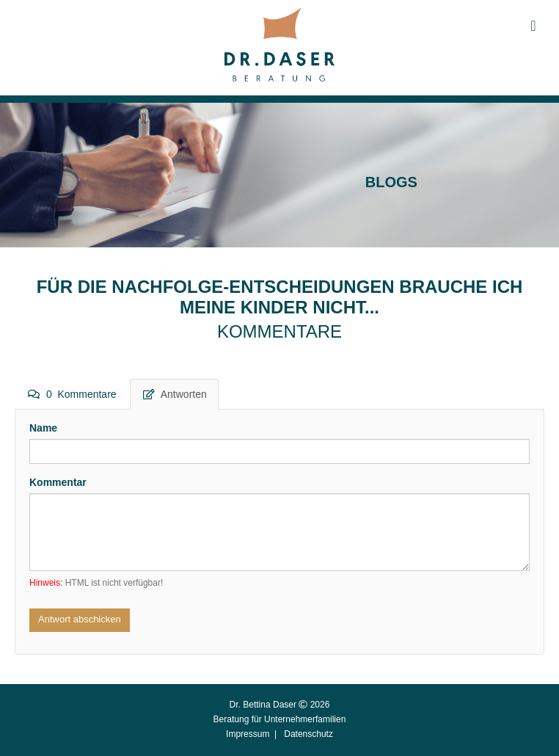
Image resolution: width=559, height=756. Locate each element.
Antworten (175, 394)
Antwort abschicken (80, 619)
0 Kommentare (72, 394)
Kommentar (58, 482)
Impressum (248, 734)
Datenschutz (308, 734)
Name (43, 428)
